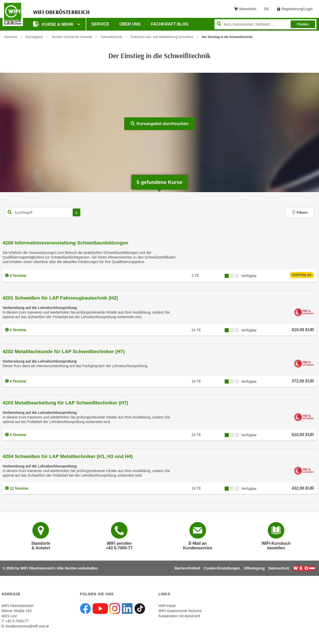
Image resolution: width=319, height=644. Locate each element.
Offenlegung (254, 568)
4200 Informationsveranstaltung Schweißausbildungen (65, 243)
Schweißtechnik (111, 37)
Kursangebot (34, 37)
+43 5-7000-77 (17, 621)
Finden (303, 24)
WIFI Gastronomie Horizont (180, 611)
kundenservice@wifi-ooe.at (27, 626)
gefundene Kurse (159, 182)
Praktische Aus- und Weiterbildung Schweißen (162, 37)
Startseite (11, 37)
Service (100, 24)
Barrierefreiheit (187, 568)
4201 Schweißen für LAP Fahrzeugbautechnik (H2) (60, 298)
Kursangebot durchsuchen (159, 124)
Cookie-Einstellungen (222, 568)
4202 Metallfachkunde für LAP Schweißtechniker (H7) (64, 351)
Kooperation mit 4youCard (179, 616)
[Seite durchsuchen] (265, 24)
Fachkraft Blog (170, 24)
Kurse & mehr (54, 24)
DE (268, 10)
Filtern (300, 213)
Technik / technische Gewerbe (72, 37)
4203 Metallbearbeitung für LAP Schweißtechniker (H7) (65, 403)
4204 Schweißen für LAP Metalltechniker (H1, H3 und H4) (68, 456)
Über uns (130, 24)
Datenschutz (279, 568)
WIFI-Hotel (167, 606)
